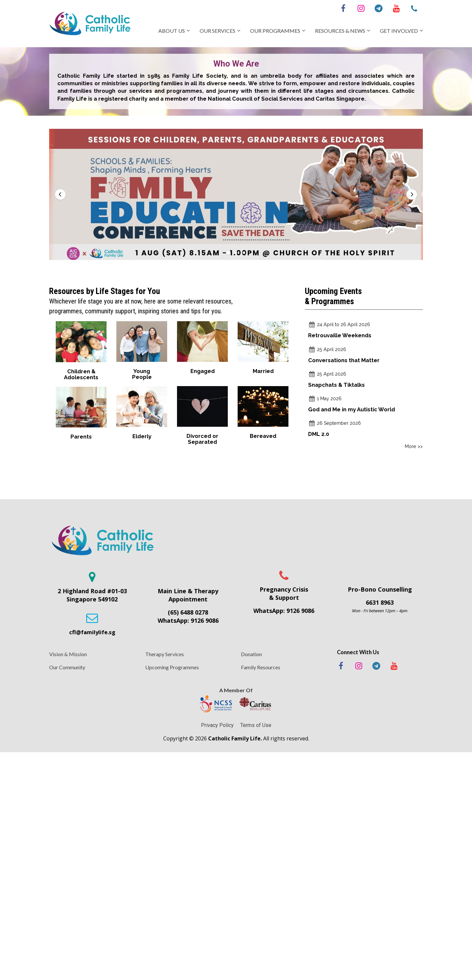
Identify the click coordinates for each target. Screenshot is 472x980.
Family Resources (261, 667)
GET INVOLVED (399, 31)
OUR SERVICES (217, 31)
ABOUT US (172, 31)
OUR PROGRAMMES (275, 31)
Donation (251, 654)
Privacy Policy (217, 725)
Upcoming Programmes (172, 667)
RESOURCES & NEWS (340, 31)
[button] (60, 194)
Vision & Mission (68, 654)
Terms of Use (256, 725)
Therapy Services (165, 654)
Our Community (67, 667)
